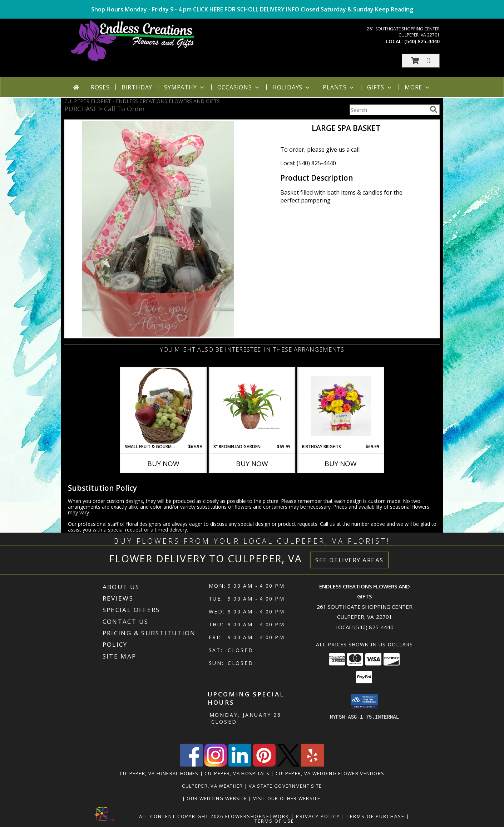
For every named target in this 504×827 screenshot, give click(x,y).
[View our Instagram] (216, 765)
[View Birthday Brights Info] (341, 406)
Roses (100, 87)
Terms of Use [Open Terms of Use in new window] (274, 821)
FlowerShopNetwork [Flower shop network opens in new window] (257, 816)
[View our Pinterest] (264, 765)
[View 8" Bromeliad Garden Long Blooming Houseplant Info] (252, 406)
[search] (434, 109)
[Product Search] (388, 110)
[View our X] (288, 765)
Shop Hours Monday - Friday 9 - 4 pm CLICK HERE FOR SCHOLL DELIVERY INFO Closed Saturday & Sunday (252, 9)
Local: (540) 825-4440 (308, 163)
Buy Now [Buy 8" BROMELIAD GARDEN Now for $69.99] (252, 464)
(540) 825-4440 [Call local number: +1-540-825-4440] (422, 41)
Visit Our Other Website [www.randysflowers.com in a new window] (287, 798)
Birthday (137, 87)
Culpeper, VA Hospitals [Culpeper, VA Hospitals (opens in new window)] (237, 773)
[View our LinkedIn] (240, 765)
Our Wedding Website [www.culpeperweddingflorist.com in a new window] (218, 798)
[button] (421, 61)
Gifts (380, 87)
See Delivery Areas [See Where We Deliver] (349, 560)
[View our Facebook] (191, 765)
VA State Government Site (285, 786)
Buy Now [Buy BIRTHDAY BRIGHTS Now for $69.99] (341, 464)
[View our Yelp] (313, 765)
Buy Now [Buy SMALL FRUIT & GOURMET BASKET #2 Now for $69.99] (163, 464)
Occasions (239, 87)
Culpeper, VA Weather (212, 786)
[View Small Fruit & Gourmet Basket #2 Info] (164, 406)
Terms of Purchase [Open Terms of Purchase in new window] (376, 816)
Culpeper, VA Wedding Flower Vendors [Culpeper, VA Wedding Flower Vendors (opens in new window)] (330, 773)
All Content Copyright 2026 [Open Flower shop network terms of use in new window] (181, 816)
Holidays (292, 87)
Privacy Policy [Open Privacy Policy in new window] (318, 816)
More (418, 87)
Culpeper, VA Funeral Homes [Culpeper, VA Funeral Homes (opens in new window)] (159, 773)
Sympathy (185, 87)
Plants (339, 87)
